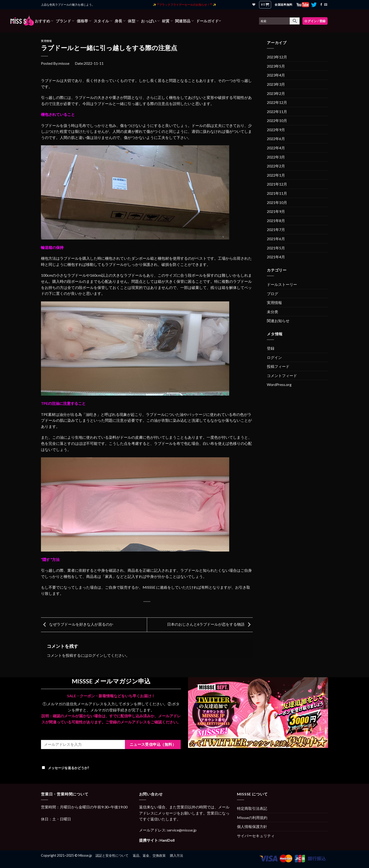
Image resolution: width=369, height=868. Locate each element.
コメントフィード (282, 375)
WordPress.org (279, 384)
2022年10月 (277, 120)
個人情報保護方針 (252, 826)
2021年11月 (277, 193)
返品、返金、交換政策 (149, 855)
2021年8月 (276, 221)
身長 (120, 21)
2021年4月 (276, 257)
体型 (133, 21)
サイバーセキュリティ (256, 836)
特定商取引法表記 (252, 808)
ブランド (65, 21)
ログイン (96, 655)
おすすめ (44, 21)
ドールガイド (209, 21)
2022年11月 (277, 112)
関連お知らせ (278, 321)
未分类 (273, 312)
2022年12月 (277, 102)
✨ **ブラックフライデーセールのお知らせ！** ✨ (184, 5)
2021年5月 (276, 248)
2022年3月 (276, 157)
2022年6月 (276, 139)
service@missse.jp (182, 830)
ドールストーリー (282, 284)
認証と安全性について (112, 855)
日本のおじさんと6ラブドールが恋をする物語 (210, 624)
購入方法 (176, 855)
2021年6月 (276, 239)
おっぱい (150, 21)
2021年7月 (276, 229)
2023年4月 (276, 75)
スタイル (103, 21)
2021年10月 (277, 202)
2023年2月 (276, 93)
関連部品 (184, 21)
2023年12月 (277, 57)
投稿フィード (278, 366)
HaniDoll (167, 840)
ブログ (273, 294)
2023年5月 (276, 66)
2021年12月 (277, 184)
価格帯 (84, 21)
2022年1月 (276, 175)
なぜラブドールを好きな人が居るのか (77, 624)
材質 (167, 21)
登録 (271, 348)
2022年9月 (276, 130)
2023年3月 (276, 84)
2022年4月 (276, 148)
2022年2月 (276, 166)
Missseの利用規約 (252, 817)
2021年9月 (276, 211)
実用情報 (46, 41)
